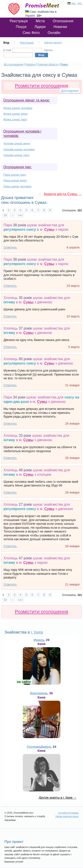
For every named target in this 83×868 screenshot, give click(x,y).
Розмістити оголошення (41, 86)
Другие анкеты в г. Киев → (58, 798)
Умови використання (67, 816)
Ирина (39, 640)
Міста (40, 21)
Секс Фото (31, 33)
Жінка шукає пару (15, 119)
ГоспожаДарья (39, 747)
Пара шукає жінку (15, 180)
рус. (80, 3)
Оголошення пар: (17, 167)
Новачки (60, 27)
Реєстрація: (27, 43)
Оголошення (63, 21)
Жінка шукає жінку (15, 114)
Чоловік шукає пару (16, 155)
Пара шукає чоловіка (17, 186)
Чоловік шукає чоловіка (19, 149)
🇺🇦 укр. (72, 3)
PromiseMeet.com (42, 6)
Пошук (21, 27)
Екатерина (39, 693)
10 (5, 215)
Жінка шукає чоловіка (18, 108)
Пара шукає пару (15, 175)
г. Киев (37, 632)
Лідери (40, 27)
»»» (20, 215)
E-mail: (23, 50)
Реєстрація (19, 21)
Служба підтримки (68, 813)
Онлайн (54, 33)
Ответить (10, 247)
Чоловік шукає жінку (17, 143)
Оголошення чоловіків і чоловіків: (22, 134)
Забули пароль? (53, 42)
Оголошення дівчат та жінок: (27, 100)
